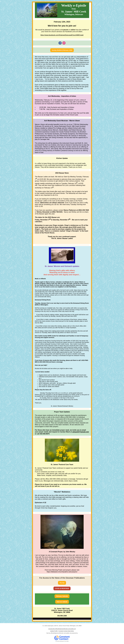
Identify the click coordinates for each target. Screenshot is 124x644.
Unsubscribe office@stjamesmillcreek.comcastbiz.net (62, 629)
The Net (62, 583)
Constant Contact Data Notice (66, 631)
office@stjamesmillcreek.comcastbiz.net (61, 633)
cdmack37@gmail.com (81, 432)
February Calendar (62, 596)
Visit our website (62, 602)
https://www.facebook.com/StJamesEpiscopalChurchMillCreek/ (62, 35)
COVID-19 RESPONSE (62, 588)
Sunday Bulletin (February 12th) (62, 50)
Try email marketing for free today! (62, 641)
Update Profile (54, 631)
